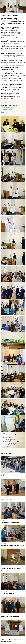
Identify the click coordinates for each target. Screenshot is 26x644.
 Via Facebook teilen (7, 108)
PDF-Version (4, 113)
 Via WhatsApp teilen (7, 109)
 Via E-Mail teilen (6, 111)
